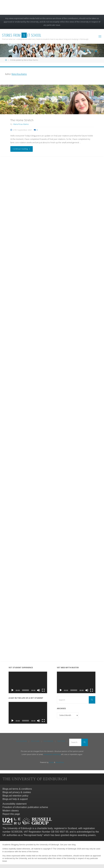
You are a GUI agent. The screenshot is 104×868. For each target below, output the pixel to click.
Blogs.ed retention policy (15, 796)
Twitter (61, 741)
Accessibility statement (15, 804)
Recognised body (33, 835)
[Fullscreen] (43, 690)
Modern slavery (11, 811)
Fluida (51, 762)
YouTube (35, 741)
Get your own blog (68, 845)
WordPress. (60, 762)
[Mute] (39, 690)
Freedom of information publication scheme (25, 807)
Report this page (11, 814)
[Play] (12, 690)
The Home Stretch (22, 120)
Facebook (49, 741)
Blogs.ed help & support (15, 799)
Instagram (22, 741)
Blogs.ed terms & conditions (17, 789)
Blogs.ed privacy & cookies (17, 792)
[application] (28, 682)
